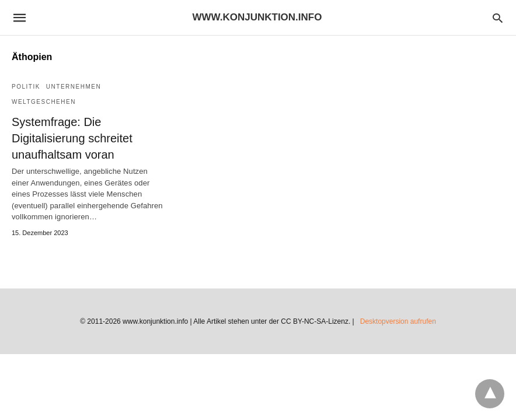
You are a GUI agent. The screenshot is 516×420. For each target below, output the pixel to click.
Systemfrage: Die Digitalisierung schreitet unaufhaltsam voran (72, 138)
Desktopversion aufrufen (398, 321)
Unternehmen (74, 87)
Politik (26, 87)
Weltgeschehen (44, 102)
